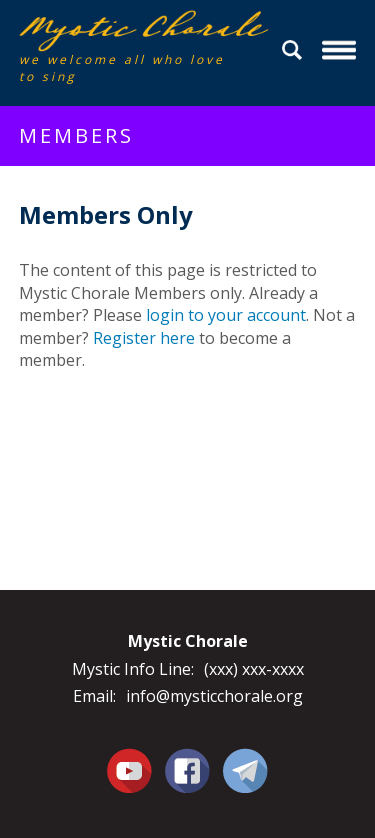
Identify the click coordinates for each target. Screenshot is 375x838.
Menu (342, 50)
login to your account (226, 315)
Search (295, 50)
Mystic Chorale (134, 31)
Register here (144, 338)
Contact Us (245, 770)
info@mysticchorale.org (214, 696)
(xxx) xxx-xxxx (254, 669)
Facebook (187, 759)
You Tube (130, 770)
